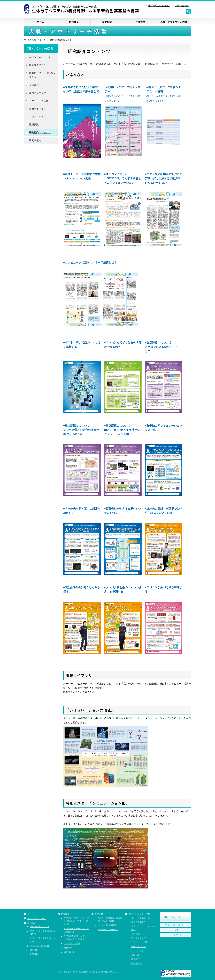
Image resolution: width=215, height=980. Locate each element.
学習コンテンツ (38, 93)
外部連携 (140, 22)
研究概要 (74, 22)
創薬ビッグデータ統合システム (42, 75)
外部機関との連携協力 (159, 6)
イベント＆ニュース (40, 57)
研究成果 (68, 948)
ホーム (41, 22)
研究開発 (107, 22)
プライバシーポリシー (176, 925)
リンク (176, 930)
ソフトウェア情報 (72, 943)
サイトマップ (176, 935)
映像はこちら (70, 692)
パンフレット (36, 117)
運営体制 (34, 950)
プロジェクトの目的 (39, 946)
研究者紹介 (35, 140)
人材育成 (34, 85)
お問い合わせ (182, 6)
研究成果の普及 (38, 65)
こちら (79, 824)
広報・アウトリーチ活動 (174, 22)
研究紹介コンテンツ (40, 133)
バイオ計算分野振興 (107, 925)
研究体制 (34, 954)
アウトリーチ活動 (39, 101)
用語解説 (34, 124)
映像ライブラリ (38, 109)
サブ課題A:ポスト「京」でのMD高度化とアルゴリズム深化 (76, 921)
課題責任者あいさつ (39, 926)
